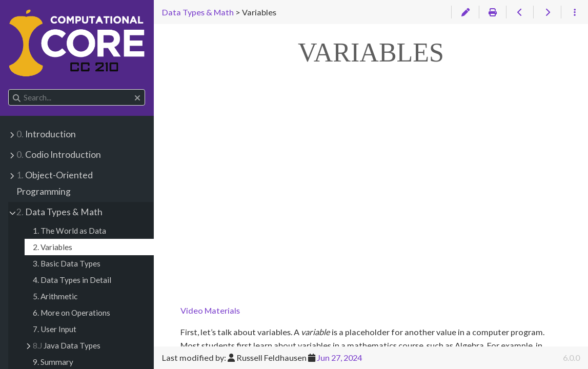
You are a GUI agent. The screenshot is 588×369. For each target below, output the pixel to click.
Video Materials (210, 310)
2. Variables (53, 247)
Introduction (46, 134)
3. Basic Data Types (67, 263)
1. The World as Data (69, 231)
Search (9, 89)
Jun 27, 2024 (339, 357)
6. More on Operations (72, 313)
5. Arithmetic (55, 296)
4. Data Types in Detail (72, 280)
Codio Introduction (59, 155)
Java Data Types (67, 345)
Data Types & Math (59, 212)
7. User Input (55, 329)
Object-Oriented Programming (55, 183)
